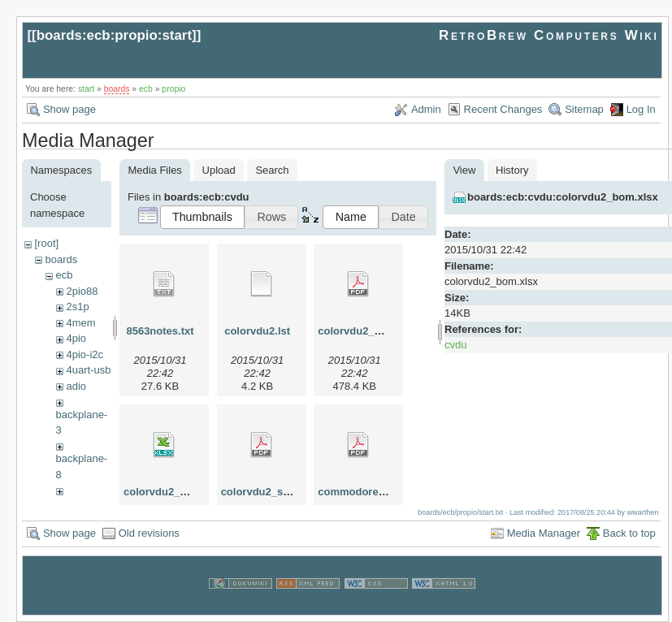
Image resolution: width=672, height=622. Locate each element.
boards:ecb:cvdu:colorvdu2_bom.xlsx (563, 197)
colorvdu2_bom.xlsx (175, 492)
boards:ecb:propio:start (114, 35)
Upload (219, 170)
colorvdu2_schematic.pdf (285, 492)
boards (117, 89)
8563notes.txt (160, 331)
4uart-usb (88, 370)
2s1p (77, 307)
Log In (641, 109)
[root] (46, 243)
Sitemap (584, 109)
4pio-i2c (85, 354)
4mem (80, 323)
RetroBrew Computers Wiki (549, 35)
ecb (146, 89)
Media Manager (544, 533)
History (512, 170)
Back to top (629, 533)
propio (173, 89)
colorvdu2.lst (257, 331)
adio (76, 386)
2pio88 (82, 291)
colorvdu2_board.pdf (370, 331)
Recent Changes (503, 109)
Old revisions (149, 533)
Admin (426, 109)
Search (272, 170)
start (86, 89)
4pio (76, 338)
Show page (69, 109)
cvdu (455, 345)
